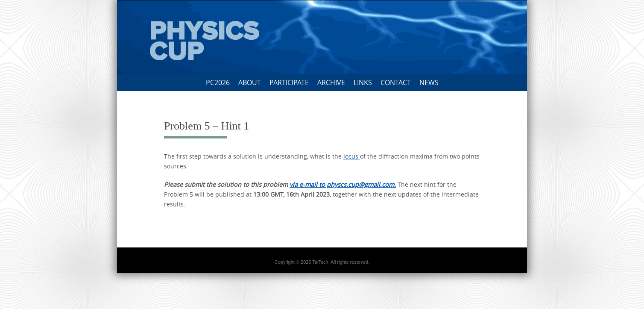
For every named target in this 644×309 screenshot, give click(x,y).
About (250, 82)
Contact (396, 82)
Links (363, 82)
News (429, 82)
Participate (289, 82)
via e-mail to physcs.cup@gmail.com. (343, 184)
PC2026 (218, 82)
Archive (331, 82)
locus (352, 156)
